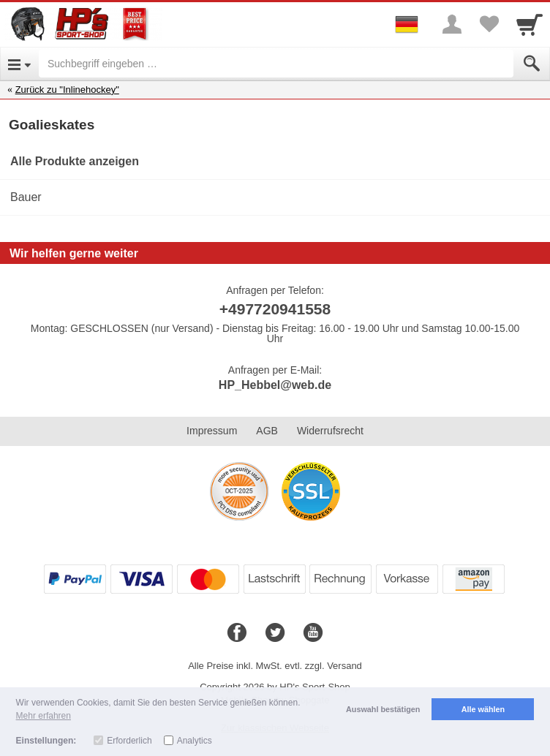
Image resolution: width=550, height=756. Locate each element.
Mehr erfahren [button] (44, 716)
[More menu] (452, 24)
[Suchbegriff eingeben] (276, 64)
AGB (267, 431)
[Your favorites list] (489, 24)
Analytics (195, 741)
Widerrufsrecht (330, 431)
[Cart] (530, 24)
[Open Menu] (19, 64)
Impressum (212, 431)
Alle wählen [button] (483, 709)
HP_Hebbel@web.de (275, 385)
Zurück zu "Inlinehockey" (67, 90)
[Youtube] (313, 633)
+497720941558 (275, 309)
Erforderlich (129, 741)
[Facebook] (237, 633)
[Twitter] (275, 633)
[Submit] (532, 64)
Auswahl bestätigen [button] (383, 709)
